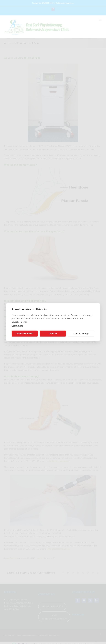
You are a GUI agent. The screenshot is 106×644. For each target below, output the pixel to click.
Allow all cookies (25, 334)
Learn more (17, 326)
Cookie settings (81, 334)
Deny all (53, 334)
